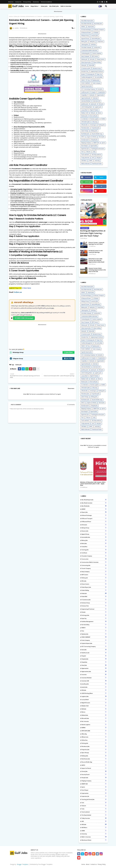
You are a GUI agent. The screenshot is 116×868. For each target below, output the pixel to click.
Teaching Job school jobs (98, 149)
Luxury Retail (84, 110)
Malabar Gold (85, 113)
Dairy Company (85, 56)
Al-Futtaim (96, 33)
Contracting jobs (85, 53)
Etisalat (83, 74)
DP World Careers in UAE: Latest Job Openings (96, 251)
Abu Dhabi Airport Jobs (87, 21)
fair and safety (99, 77)
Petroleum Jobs (85, 128)
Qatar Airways (85, 131)
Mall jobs (93, 113)
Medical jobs (84, 116)
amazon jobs (95, 36)
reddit (101, 182)
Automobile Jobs (96, 38)
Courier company (97, 53)
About (88, 864)
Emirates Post (85, 71)
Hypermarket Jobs (86, 98)
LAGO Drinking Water (87, 107)
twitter (101, 177)
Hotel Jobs (92, 95)
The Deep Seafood (96, 155)
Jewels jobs (94, 104)
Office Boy (95, 122)
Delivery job (84, 59)
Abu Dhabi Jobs (54, 6)
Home (27, 6)
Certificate (93, 44)
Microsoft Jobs (94, 116)
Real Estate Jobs (85, 134)
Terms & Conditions (46, 2)
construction (97, 47)
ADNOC (83, 27)
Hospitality (84, 95)
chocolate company (86, 47)
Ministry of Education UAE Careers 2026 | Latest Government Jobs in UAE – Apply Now (93, 484)
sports (103, 143)
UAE (93, 158)
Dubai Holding (97, 62)
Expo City (99, 74)
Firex (89, 80)
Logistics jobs (98, 107)
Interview (95, 98)
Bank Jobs (92, 41)
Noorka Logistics (95, 119)
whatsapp (88, 182)
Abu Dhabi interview (86, 24)
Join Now (68, 352)
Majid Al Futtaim (94, 110)
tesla (94, 152)
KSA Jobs (101, 104)
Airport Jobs (91, 27)
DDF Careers (95, 56)
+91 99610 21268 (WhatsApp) (24, 318)
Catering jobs (85, 44)
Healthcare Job (85, 92)
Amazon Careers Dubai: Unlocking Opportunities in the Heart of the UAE (97, 270)
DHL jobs (92, 59)
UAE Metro (84, 161)
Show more (71, 388)
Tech (82, 152)
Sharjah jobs (94, 140)
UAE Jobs (99, 158)
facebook (88, 177)
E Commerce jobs (86, 68)
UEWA (91, 161)
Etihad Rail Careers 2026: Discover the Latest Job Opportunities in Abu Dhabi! (96, 260)
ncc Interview (85, 119)
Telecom (88, 152)
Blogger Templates (23, 864)
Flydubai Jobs (96, 80)
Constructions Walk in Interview (89, 50)
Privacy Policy (27, 2)
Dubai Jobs (44, 6)
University (97, 161)
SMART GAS (96, 143)
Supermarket (94, 146)
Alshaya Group (85, 36)
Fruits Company (96, 83)
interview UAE (97, 101)
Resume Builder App (97, 134)
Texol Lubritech (85, 155)
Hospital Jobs (101, 92)
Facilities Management (87, 77)
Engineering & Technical (97, 71)
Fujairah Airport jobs (87, 86)
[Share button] (38, 369)
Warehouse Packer (97, 164)
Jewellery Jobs (85, 104)
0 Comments (71, 405)
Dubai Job (17, 16)
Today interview (85, 158)
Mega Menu (34, 6)
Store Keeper (85, 146)
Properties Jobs (96, 128)
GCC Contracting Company (88, 89)
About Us (11, 2)
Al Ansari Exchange (86, 30)
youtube (101, 191)
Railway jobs (94, 131)
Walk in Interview (66, 6)
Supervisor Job (85, 149)
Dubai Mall (91, 65)
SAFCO (83, 137)
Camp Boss (100, 41)
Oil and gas (93, 125)
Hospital (93, 92)
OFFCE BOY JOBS (85, 122)
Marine (100, 113)
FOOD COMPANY (86, 83)
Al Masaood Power (86, 33)
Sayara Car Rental (92, 137)
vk (101, 186)
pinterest (88, 186)
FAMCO (83, 80)
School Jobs (101, 137)
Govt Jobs (100, 89)
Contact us (18, 2)
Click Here (27, 288)
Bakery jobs (84, 41)
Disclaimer (36, 2)
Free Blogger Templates (45, 864)
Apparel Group (85, 38)
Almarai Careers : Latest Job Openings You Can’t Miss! (96, 243)
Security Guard (85, 140)
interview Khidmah (86, 101)
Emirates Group (97, 68)
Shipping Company (86, 143)
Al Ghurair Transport (99, 30)
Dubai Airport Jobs (86, 62)
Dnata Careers (101, 59)
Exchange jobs (91, 74)
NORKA (103, 119)
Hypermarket (100, 95)
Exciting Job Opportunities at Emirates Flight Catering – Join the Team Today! (93, 233)
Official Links (84, 125)
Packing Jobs (102, 125)
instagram (88, 191)
